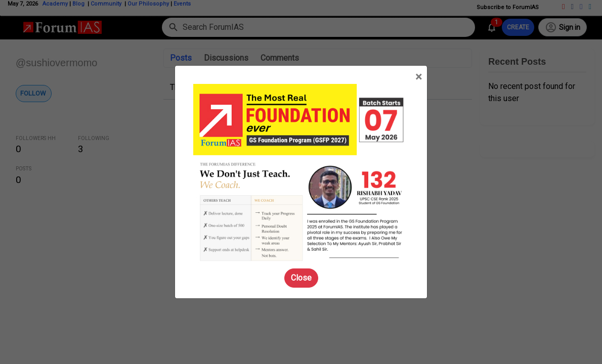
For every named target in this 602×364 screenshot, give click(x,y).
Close (301, 278)
